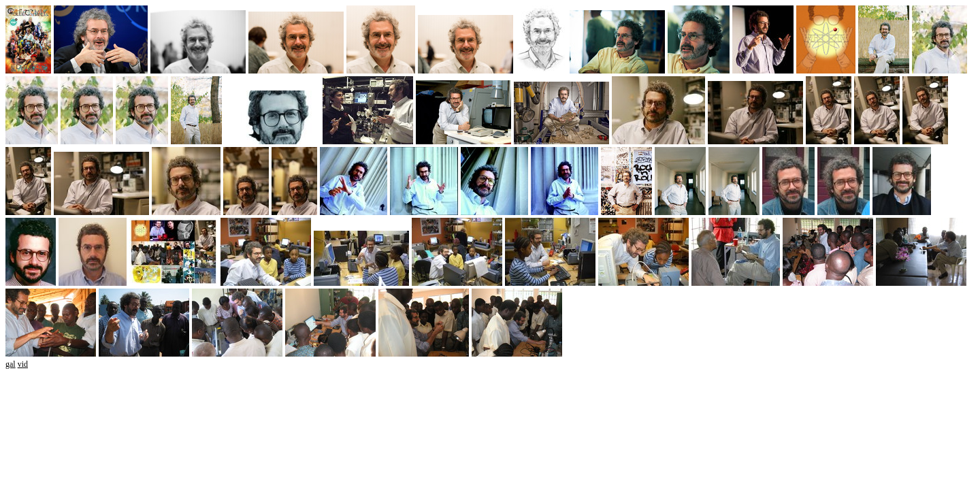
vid (23, 364)
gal (11, 364)
